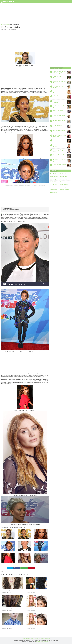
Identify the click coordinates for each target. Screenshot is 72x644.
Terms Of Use (37, 639)
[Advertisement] (36, 14)
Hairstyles (4, 30)
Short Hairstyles (54, 190)
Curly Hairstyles (64, 177)
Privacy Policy (47, 639)
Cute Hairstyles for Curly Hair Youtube (34, 627)
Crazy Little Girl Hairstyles (59, 155)
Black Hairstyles (54, 174)
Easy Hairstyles (64, 179)
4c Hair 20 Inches (29, 591)
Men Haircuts (53, 187)
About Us (42, 639)
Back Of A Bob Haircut (58, 111)
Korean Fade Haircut (58, 125)
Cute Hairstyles (54, 179)
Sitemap (24, 639)
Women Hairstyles (54, 192)
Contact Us (28, 639)
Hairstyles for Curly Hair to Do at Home (10, 591)
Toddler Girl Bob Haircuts (59, 96)
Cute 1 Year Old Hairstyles (8, 627)
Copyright (32, 639)
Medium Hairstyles (65, 184)
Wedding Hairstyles (65, 190)
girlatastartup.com (5, 213)
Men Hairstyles (64, 187)
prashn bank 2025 (47, 642)
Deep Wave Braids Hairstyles (59, 130)
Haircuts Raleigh (29, 609)
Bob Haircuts (63, 174)
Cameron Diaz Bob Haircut (59, 140)
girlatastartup (8, 2)
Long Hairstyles (54, 184)
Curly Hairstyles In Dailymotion (9, 609)
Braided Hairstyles (54, 177)
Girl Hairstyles (53, 182)
